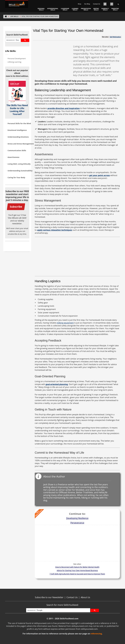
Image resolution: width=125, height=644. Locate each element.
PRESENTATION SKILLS (86, 9)
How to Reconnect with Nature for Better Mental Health (77, 567)
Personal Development (17, 59)
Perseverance (77, 523)
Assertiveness (13, 157)
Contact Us (97, 4)
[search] (13, 40)
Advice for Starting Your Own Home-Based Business (77, 570)
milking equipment (65, 323)
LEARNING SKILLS (75, 9)
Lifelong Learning (14, 62)
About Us (85, 597)
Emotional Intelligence (17, 130)
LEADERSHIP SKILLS (65, 9)
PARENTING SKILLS (115, 9)
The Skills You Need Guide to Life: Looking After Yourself (17, 110)
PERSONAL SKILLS (41, 9)
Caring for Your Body (16, 177)
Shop (79, 4)
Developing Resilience (77, 518)
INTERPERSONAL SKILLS (53, 9)
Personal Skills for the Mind (19, 123)
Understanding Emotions (18, 137)
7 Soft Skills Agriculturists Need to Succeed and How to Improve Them (77, 574)
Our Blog (87, 4)
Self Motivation (115, 37)
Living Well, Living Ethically (19, 164)
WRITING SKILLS (96, 9)
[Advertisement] (53, 60)
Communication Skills (17, 150)
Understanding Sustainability (20, 171)
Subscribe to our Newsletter (49, 597)
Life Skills (14, 16)
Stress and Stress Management (21, 144)
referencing (96, 634)
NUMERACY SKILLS (105, 9)
